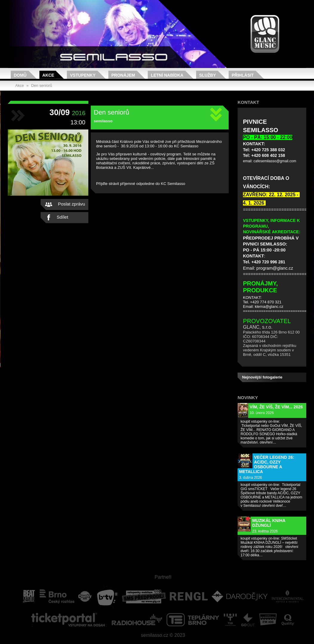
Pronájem (123, 75)
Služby (207, 75)
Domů (20, 75)
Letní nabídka (167, 75)
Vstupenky (83, 75)
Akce (48, 75)
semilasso (103, 121)
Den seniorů (41, 85)
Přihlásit (243, 75)
